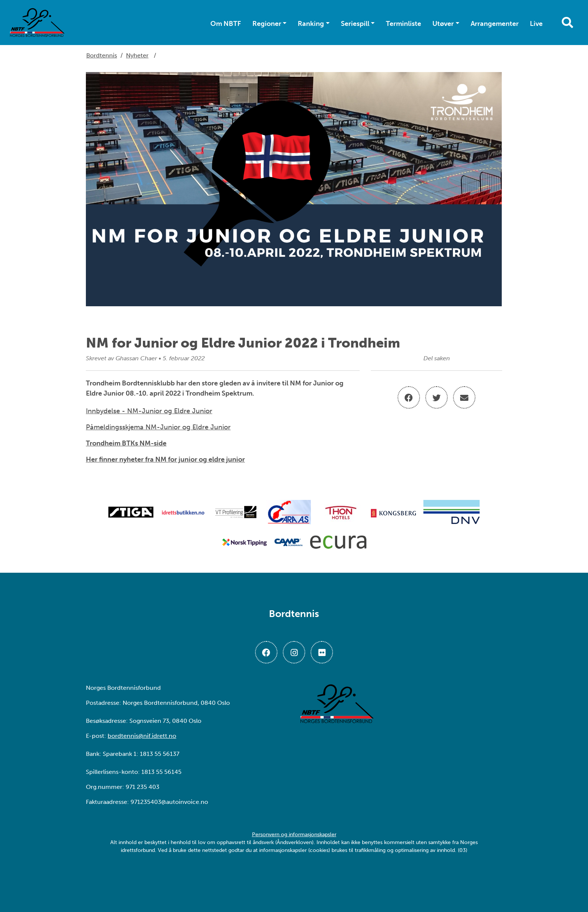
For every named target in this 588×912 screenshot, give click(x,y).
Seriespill (355, 24)
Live (536, 24)
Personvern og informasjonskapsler (294, 834)
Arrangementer (495, 24)
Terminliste (403, 24)
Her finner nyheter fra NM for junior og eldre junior (165, 459)
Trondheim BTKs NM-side (126, 443)
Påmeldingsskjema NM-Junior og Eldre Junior (158, 427)
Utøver (443, 24)
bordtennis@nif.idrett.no (142, 736)
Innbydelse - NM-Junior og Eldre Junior (149, 411)
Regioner (267, 24)
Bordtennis (102, 55)
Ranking (311, 24)
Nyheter (137, 55)
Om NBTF (226, 24)
